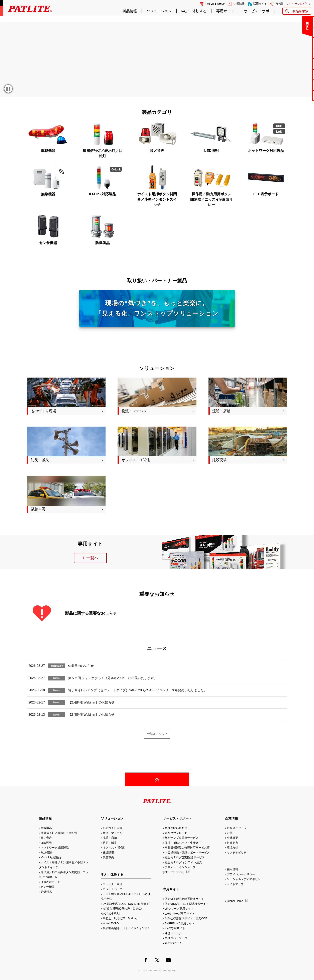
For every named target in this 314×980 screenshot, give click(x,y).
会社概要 (232, 838)
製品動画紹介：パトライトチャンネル (127, 928)
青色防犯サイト (175, 943)
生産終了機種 (298, 74)
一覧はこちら (156, 734)
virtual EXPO (111, 923)
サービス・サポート (260, 11)
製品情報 (130, 11)
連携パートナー (175, 933)
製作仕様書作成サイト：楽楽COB (186, 918)
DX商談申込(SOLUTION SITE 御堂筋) (126, 904)
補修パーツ (298, 85)
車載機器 (46, 828)
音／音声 (46, 838)
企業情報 (239, 4)
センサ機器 (48, 887)
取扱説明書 (298, 64)
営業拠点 (232, 843)
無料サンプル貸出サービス (182, 838)
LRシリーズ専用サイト (179, 909)
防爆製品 (46, 892)
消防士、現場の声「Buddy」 (121, 918)
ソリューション (159, 11)
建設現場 (108, 853)
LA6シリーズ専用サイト (180, 914)
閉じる (278, 23)
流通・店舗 (110, 838)
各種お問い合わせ (176, 828)
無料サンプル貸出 (298, 43)
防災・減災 (110, 843)
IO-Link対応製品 (51, 857)
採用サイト (260, 4)
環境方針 (232, 848)
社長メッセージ (237, 828)
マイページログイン (299, 4)
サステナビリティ (238, 853)
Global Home (235, 901)
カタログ (298, 53)
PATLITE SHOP (215, 4)
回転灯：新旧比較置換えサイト (184, 899)
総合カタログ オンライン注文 (183, 862)
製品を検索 (300, 11)
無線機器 (46, 853)
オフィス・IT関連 (114, 848)
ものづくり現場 (113, 828)
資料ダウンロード (176, 833)
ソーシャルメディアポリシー (245, 879)
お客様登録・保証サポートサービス (187, 853)
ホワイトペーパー (114, 889)
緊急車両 (108, 857)
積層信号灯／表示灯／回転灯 (59, 833)
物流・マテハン (113, 833)
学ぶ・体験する (194, 11)
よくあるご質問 (298, 32)
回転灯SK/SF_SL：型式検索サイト (187, 904)
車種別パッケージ (176, 938)
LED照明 (46, 843)
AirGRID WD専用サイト (180, 923)
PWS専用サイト (175, 928)
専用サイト (225, 11)
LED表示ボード (50, 882)
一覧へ (92, 558)
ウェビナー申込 (113, 884)
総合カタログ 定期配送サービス (185, 857)
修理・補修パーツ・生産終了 (183, 843)
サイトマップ (235, 884)
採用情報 (232, 869)
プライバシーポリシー (241, 874)
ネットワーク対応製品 (55, 848)
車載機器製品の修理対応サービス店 (187, 848)
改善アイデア (298, 95)
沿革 (230, 833)
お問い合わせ (298, 22)
